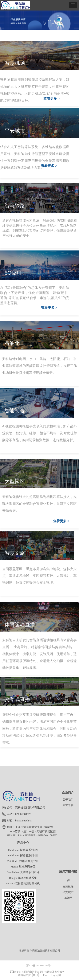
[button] (73, 5)
